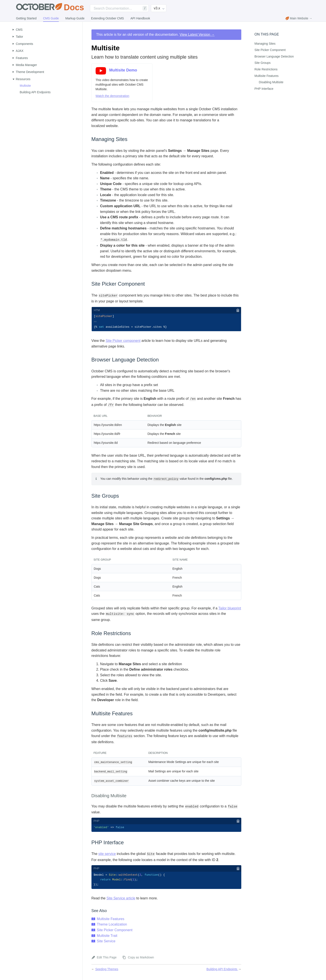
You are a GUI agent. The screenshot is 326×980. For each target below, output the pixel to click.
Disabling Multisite (271, 82)
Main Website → (299, 18)
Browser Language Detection (274, 56)
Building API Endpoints (35, 92)
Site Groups (263, 63)
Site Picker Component (115, 932)
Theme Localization (112, 926)
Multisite (25, 86)
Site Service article (121, 900)
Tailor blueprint (230, 609)
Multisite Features (111, 920)
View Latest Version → (197, 35)
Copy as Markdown (141, 959)
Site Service (106, 943)
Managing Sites (265, 44)
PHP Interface (264, 89)
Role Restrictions (266, 69)
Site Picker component (123, 342)
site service (107, 855)
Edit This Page (107, 959)
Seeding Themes (107, 970)
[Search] (119, 8)
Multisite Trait (107, 937)
